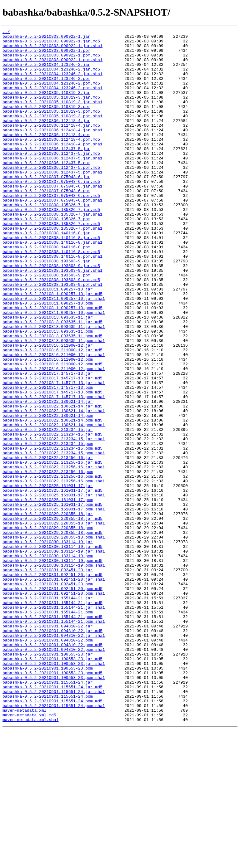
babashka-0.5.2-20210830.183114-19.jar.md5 (52, 650)
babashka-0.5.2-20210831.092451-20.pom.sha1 (54, 706)
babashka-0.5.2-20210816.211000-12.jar (48, 409)
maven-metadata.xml (24, 847)
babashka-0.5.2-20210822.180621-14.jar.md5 (52, 482)
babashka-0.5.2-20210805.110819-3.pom (46, 122)
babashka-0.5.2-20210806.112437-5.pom (46, 190)
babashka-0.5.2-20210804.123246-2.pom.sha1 (52, 100)
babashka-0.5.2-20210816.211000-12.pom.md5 (52, 431)
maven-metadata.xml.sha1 (30, 858)
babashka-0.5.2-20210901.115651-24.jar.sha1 (54, 824)
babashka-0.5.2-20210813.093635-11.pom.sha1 (54, 403)
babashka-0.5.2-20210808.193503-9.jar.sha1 (52, 319)
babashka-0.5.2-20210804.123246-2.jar (46, 72)
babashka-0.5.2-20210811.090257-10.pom (48, 358)
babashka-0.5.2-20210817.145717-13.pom (48, 459)
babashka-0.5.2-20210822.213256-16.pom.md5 (52, 566)
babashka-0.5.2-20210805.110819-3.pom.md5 (51, 128)
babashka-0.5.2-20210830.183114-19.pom (48, 661)
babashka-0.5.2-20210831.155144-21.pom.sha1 (54, 740)
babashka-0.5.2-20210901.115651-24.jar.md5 (52, 819)
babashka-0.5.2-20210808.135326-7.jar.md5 (51, 246)
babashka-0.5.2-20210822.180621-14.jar (48, 476)
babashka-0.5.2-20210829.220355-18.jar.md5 (52, 617)
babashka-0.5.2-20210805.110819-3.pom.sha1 (52, 134)
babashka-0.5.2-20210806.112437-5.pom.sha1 (52, 201)
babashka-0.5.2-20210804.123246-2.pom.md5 (51, 94)
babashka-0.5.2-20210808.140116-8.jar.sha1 (52, 285)
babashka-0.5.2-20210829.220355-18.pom (48, 628)
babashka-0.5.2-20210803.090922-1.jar (46, 38)
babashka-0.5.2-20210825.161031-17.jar (48, 577)
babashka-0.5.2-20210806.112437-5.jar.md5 (51, 178)
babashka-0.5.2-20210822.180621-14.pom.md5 (52, 499)
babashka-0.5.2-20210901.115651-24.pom (48, 830)
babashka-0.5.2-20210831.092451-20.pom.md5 (52, 701)
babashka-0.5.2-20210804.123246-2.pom (46, 89)
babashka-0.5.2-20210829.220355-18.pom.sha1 (54, 639)
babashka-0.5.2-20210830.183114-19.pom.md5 (52, 667)
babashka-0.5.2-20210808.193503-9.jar (46, 308)
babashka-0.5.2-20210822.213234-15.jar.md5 (52, 515)
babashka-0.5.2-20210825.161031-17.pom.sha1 (54, 605)
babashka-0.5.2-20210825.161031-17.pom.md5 (52, 600)
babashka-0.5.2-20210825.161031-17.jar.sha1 (54, 588)
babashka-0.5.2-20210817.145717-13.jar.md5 (52, 448)
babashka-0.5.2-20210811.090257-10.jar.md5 (52, 347)
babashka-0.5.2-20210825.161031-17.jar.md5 (52, 583)
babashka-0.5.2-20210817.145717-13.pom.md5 (52, 465)
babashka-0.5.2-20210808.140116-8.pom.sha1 (52, 302)
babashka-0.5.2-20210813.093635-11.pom (48, 392)
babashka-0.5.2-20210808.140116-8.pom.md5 (51, 296)
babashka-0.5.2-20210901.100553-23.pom (48, 796)
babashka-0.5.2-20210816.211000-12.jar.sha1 (54, 420)
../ (6, 32)
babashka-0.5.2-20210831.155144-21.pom (48, 729)
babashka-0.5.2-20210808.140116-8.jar (46, 274)
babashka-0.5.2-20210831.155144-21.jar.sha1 (54, 723)
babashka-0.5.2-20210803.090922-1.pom (46, 55)
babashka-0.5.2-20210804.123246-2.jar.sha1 (52, 83)
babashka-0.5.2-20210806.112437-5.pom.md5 (51, 195)
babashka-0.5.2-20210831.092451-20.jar (48, 678)
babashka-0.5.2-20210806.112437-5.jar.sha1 (52, 184)
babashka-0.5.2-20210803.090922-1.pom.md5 (51, 61)
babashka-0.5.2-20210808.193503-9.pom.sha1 (52, 336)
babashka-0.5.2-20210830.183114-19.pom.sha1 (54, 673)
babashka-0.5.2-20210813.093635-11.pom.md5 (52, 397)
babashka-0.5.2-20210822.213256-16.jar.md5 (52, 549)
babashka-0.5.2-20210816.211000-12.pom (48, 426)
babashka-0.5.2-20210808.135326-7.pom (46, 257)
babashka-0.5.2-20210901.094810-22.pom (48, 763)
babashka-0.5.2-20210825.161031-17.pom (48, 594)
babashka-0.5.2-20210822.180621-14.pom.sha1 (54, 504)
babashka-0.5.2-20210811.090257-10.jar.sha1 (54, 353)
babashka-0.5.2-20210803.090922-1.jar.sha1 (52, 49)
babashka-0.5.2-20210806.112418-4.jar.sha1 (52, 150)
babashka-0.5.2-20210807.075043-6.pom (46, 223)
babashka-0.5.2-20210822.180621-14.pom (48, 493)
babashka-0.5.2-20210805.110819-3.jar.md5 (51, 111)
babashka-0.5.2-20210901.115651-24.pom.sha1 (54, 841)
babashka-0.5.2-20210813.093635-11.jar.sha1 (54, 386)
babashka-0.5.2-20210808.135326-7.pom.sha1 (52, 268)
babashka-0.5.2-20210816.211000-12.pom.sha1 (54, 437)
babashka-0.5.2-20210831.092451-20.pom (48, 695)
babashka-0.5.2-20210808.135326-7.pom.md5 (51, 263)
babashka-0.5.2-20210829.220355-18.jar (48, 611)
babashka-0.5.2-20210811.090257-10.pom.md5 (52, 364)
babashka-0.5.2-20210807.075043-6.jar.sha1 (52, 218)
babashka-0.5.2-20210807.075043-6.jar (46, 207)
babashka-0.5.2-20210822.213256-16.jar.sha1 (54, 555)
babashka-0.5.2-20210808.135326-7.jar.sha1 (52, 251)
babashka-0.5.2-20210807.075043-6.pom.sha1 (52, 235)
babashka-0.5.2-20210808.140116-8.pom (46, 291)
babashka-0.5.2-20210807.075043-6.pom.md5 (51, 229)
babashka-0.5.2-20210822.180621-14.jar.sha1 (54, 487)
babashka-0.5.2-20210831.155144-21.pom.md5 (52, 734)
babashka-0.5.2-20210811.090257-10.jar (48, 341)
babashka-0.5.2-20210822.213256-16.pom (48, 560)
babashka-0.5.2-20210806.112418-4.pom (46, 156)
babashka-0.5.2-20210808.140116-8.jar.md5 (51, 280)
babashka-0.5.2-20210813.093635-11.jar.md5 (52, 381)
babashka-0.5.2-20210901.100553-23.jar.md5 (52, 785)
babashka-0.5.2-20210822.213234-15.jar (48, 510)
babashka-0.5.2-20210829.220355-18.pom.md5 (52, 633)
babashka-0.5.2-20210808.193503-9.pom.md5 (51, 330)
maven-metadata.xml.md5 (29, 852)
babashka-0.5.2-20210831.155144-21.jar (48, 712)
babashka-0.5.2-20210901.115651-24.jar (48, 813)
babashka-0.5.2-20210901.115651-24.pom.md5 (52, 836)
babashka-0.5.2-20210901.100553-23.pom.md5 (52, 802)
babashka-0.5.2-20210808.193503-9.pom (46, 324)
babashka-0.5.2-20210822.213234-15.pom (48, 527)
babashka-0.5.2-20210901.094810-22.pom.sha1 (54, 774)
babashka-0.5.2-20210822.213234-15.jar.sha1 (54, 521)
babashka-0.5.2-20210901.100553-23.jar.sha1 (54, 791)
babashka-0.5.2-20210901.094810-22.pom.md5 (52, 768)
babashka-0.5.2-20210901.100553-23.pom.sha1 (54, 807)
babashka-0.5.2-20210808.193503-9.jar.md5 (51, 313)
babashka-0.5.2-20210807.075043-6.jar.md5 (51, 212)
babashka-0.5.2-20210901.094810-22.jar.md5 (52, 751)
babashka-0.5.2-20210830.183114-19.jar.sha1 (54, 656)
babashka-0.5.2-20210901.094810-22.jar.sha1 (54, 757)
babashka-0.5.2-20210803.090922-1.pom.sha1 (52, 66)
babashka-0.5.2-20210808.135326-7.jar (46, 240)
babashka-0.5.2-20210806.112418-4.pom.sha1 (52, 167)
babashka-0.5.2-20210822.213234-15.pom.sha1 (54, 538)
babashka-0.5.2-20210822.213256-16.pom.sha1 (54, 572)
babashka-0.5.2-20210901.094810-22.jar (48, 746)
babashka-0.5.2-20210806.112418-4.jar (46, 139)
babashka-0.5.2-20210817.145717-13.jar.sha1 (54, 454)
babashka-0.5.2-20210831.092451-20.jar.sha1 (54, 690)
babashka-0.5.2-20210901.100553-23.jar (48, 779)
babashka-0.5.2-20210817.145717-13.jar (48, 442)
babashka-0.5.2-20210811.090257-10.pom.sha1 (54, 369)
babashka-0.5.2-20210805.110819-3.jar (46, 105)
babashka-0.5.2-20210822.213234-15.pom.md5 (52, 532)
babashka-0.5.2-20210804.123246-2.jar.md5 (51, 77)
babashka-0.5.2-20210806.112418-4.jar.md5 (51, 145)
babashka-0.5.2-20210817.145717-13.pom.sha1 (54, 471)
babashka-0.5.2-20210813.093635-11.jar (48, 375)
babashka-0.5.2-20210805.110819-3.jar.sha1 (52, 117)
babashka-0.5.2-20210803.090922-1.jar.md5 (51, 44)
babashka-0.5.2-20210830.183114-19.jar (48, 645)
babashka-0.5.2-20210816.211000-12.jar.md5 (52, 414)
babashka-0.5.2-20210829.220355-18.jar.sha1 (54, 622)
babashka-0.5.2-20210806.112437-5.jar (46, 173)
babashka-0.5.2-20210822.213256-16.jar (48, 544)
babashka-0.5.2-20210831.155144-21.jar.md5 (52, 718)
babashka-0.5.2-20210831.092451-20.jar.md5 (52, 684)
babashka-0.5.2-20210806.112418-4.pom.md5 (51, 162)
